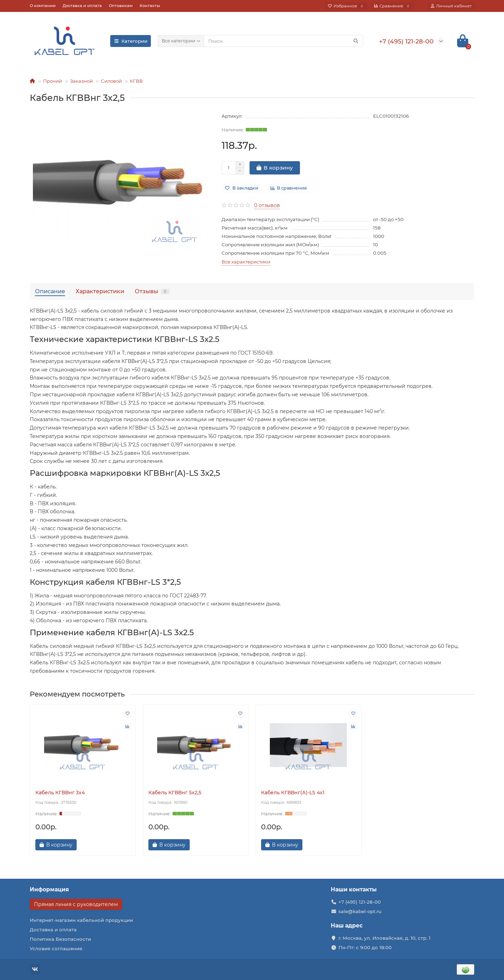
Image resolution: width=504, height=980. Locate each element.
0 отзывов (267, 205)
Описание (50, 291)
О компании (43, 6)
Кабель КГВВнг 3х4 (60, 793)
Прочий (52, 81)
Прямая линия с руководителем (76, 904)
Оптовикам (121, 6)
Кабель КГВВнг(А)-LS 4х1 (293, 793)
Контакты (150, 6)
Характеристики (100, 291)
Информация (49, 889)
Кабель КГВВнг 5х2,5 (175, 793)
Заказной (81, 81)
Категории (131, 41)
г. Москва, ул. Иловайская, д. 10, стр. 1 (384, 938)
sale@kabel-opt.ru (360, 911)
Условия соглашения (56, 948)
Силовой (111, 81)
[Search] (283, 41)
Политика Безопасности (60, 939)
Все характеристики (246, 262)
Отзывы (152, 291)
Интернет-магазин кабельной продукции (81, 920)
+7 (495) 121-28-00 (360, 902)
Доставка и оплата (82, 6)
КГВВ (136, 81)
